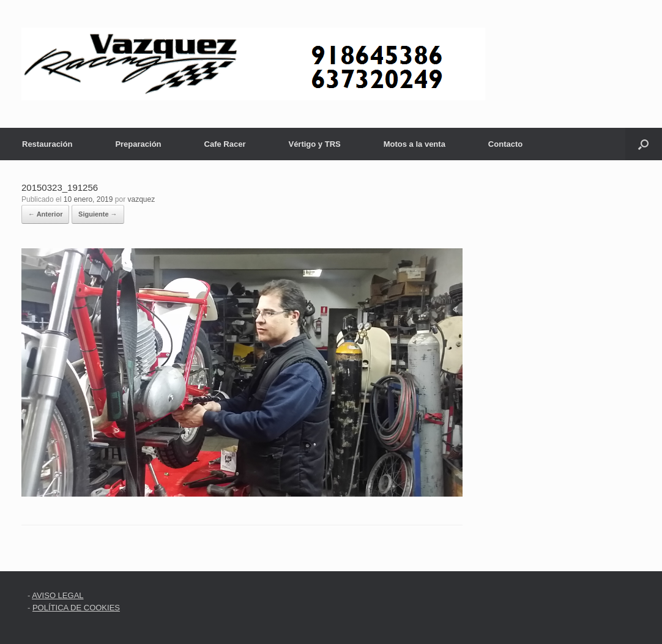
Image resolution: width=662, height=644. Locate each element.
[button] (643, 144)
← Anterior (45, 214)
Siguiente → (98, 214)
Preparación (138, 144)
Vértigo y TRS (314, 144)
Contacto (505, 144)
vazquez (142, 199)
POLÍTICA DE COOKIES (76, 608)
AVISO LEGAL (58, 595)
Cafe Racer (225, 144)
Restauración (47, 144)
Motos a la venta (415, 144)
